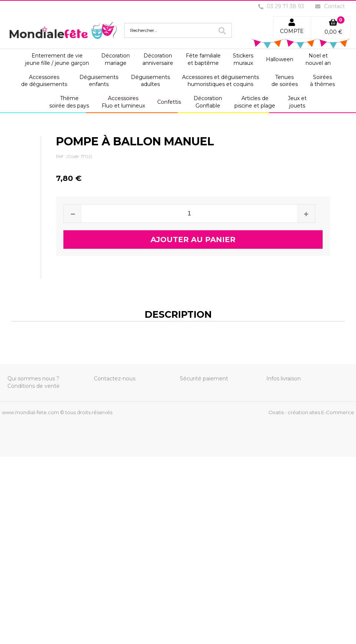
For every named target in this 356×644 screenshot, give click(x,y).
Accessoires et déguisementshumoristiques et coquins (220, 81)
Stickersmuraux (243, 59)
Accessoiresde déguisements (44, 81)
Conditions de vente (34, 386)
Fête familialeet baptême (203, 59)
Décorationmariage (116, 59)
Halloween (280, 59)
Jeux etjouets (297, 102)
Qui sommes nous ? (33, 379)
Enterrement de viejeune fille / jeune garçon (57, 59)
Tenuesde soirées (285, 81)
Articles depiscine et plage (255, 102)
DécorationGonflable (208, 102)
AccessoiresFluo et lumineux (123, 102)
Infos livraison (284, 379)
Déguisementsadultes (150, 81)
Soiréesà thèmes (322, 81)
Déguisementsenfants (99, 81)
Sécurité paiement (204, 379)
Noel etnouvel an (318, 59)
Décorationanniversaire (158, 59)
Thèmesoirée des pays (69, 102)
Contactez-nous (115, 379)
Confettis (169, 102)
